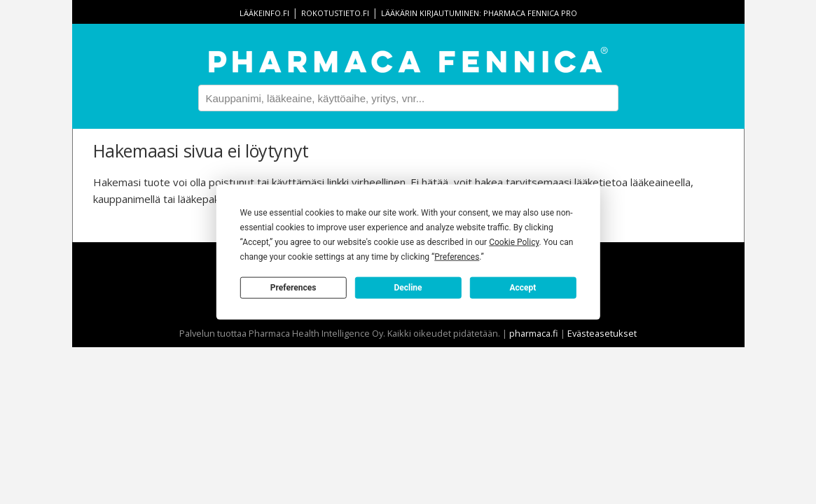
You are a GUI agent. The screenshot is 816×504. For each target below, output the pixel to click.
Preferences (293, 287)
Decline (408, 287)
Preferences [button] (457, 257)
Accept (523, 287)
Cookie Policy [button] (514, 242)
